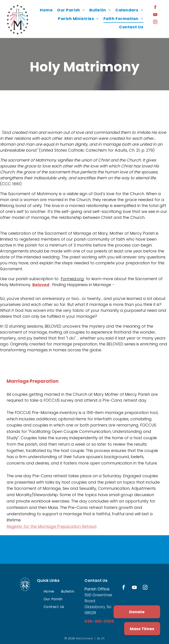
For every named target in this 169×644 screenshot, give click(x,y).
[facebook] (155, 8)
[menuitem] (46, 10)
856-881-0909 (99, 621)
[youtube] (155, 15)
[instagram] (155, 23)
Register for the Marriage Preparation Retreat (52, 526)
